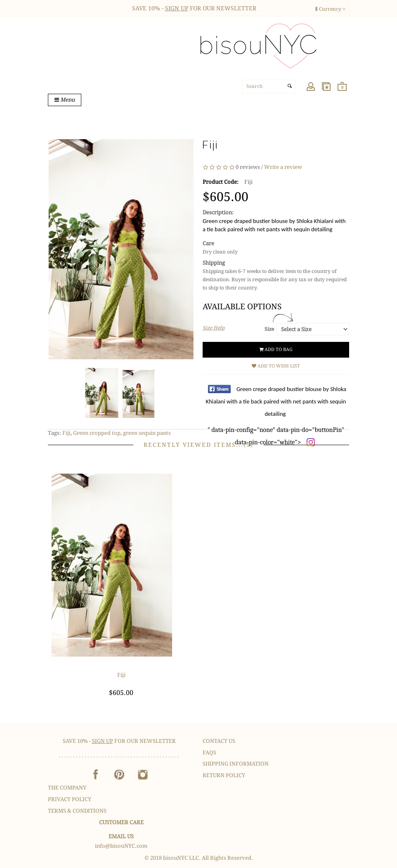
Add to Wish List (276, 366)
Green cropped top (97, 433)
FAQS (209, 753)
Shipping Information (236, 764)
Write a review (283, 167)
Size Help (214, 328)
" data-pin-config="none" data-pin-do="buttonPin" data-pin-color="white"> (276, 416)
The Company (67, 788)
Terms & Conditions (77, 811)
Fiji (66, 433)
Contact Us (219, 741)
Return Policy (224, 775)
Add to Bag (276, 350)
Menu (65, 100)
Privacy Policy (70, 799)
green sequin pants (147, 433)
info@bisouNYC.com (121, 846)
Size (269, 329)
